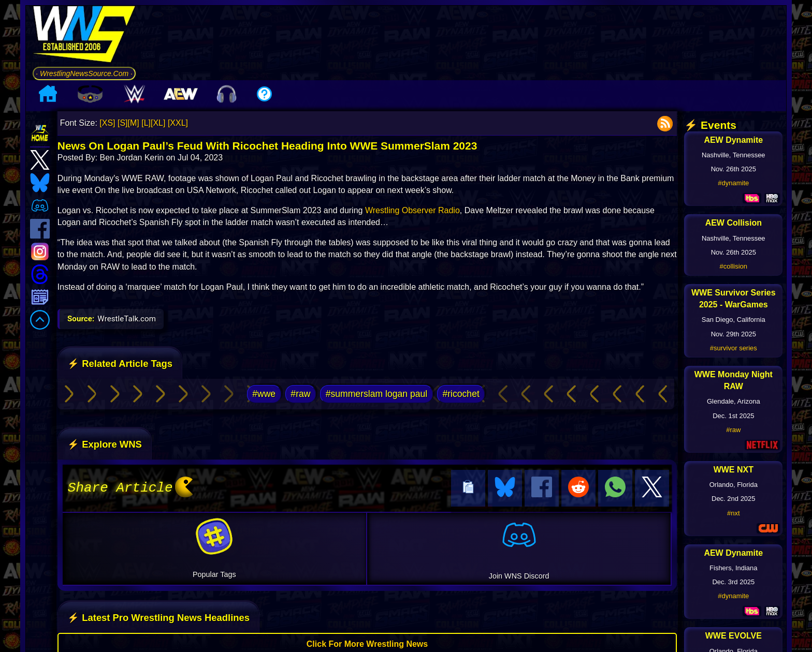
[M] (134, 123)
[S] (123, 123)
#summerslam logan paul (377, 394)
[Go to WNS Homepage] (84, 36)
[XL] (158, 123)
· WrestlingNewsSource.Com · (84, 73)
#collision (734, 266)
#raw (300, 394)
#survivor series (734, 348)
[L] (146, 123)
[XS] (107, 123)
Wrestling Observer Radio (412, 210)
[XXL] (178, 123)
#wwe (264, 394)
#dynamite (733, 183)
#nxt (734, 513)
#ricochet (461, 394)
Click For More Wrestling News (367, 642)
